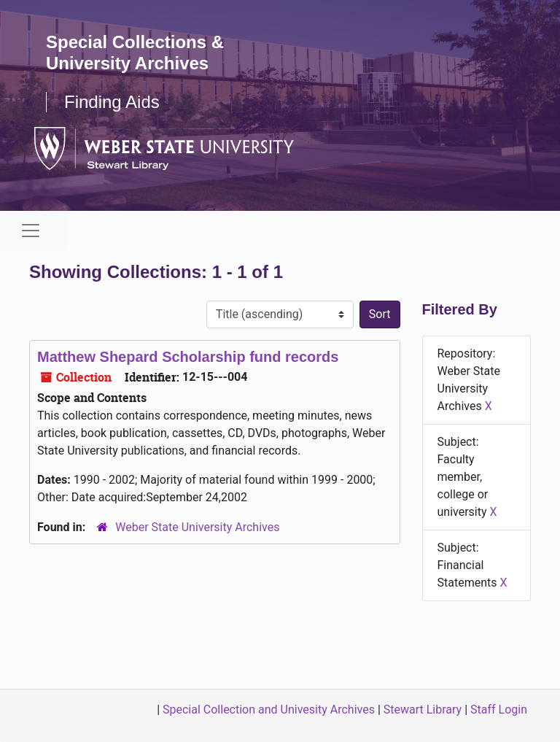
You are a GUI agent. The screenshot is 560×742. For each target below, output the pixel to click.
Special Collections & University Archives (135, 53)
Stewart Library (423, 710)
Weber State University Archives (197, 527)
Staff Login (499, 710)
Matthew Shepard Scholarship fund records (188, 357)
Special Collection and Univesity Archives (269, 710)
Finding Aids (112, 102)
